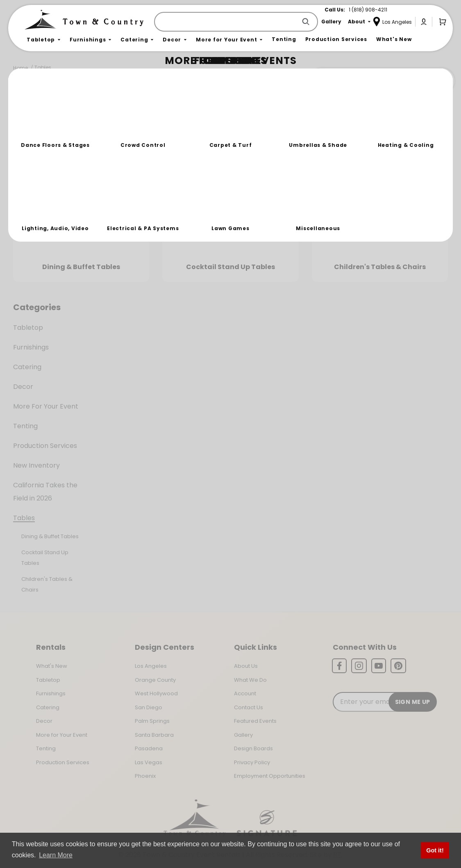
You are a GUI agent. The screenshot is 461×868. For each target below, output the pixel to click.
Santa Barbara (154, 735)
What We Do (250, 680)
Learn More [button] (56, 855)
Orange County (155, 680)
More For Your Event (46, 406)
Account (245, 693)
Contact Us (249, 707)
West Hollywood (156, 693)
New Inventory (36, 465)
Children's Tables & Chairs (47, 584)
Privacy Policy (252, 762)
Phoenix (145, 776)
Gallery (243, 735)
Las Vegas (149, 762)
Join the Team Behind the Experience (381, 81)
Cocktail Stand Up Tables (45, 558)
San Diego (149, 707)
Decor (23, 387)
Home (20, 68)
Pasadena (149, 748)
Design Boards (253, 748)
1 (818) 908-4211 (368, 10)
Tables (43, 67)
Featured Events (255, 721)
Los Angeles (151, 666)
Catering (27, 367)
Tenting (25, 426)
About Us (246, 666)
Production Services (45, 446)
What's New (52, 666)
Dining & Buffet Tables (50, 536)
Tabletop (28, 328)
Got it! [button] (435, 850)
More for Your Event (62, 735)
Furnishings (31, 347)
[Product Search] (227, 22)
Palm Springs (152, 721)
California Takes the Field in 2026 (45, 492)
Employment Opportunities (270, 776)
